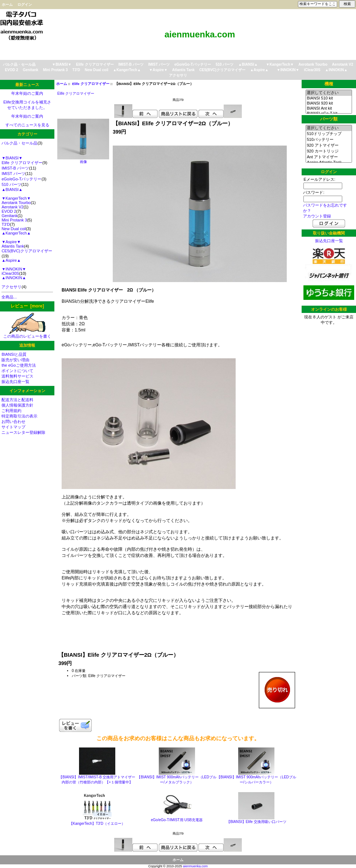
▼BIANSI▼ (62, 64)
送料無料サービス (17, 376)
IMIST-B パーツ (131, 64)
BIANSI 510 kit (329, 98)
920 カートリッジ (329, 151)
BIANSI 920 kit (329, 103)
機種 (329, 84)
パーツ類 (329, 119)
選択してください (329, 93)
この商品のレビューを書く (27, 334)
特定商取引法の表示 (19, 416)
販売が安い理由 (15, 360)
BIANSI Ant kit (329, 109)
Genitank (31, 70)
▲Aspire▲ (259, 70)
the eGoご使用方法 (18, 365)
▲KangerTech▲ (127, 70)
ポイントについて (17, 371)
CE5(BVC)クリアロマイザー (222, 70)
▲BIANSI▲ (248, 64)
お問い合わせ (13, 421)
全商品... (9, 297)
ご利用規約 (11, 411)
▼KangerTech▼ (280, 64)
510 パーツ (225, 64)
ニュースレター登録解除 (23, 432)
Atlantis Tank (183, 70)
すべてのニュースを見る (27, 125)
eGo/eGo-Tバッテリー (193, 64)
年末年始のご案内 (27, 93)
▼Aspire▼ (158, 70)
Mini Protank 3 (55, 70)
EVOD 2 (11, 70)
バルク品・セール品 (19, 64)
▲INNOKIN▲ (336, 70)
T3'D (76, 70)
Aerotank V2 (343, 64)
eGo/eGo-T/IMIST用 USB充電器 (177, 820)
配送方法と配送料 (17, 400)
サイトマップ (13, 427)
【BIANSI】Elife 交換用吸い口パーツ (256, 822)
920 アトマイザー (329, 146)
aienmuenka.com (196, 866)
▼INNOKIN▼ (288, 70)
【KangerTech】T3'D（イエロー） (97, 824)
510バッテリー (329, 140)
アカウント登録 (317, 216)
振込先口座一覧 (15, 382)
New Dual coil (97, 70)
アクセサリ (178, 75)
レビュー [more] (27, 306)
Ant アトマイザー (329, 157)
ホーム (7, 5)
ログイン (25, 5)
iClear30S (312, 70)
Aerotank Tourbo (313, 64)
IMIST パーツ (159, 64)
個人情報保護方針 (17, 405)
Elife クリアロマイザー (91, 84)
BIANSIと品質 (14, 354)
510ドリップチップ (329, 134)
